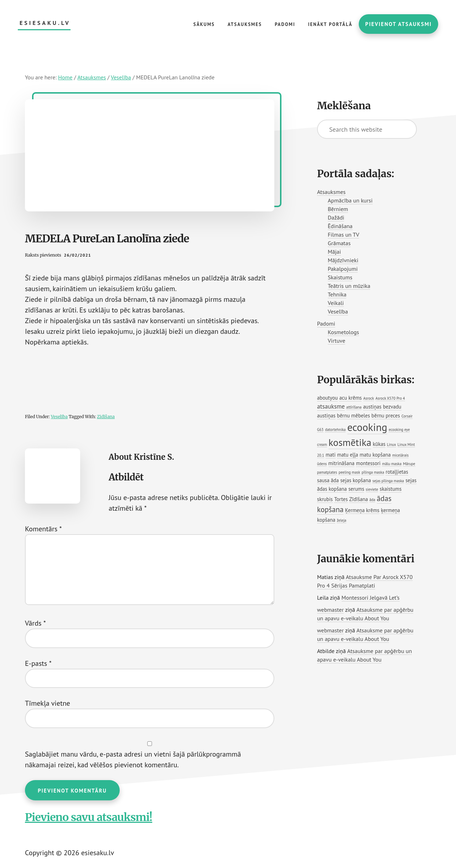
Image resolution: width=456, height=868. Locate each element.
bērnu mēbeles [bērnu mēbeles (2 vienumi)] (353, 415)
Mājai (334, 252)
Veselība (59, 417)
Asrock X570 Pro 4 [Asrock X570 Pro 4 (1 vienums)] (390, 398)
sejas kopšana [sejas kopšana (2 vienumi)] (356, 480)
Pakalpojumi (343, 269)
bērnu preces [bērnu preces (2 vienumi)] (386, 415)
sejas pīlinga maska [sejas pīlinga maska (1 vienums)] (388, 481)
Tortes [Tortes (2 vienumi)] (341, 499)
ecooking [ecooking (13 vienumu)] (367, 427)
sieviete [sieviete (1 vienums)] (372, 489)
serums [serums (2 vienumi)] (356, 489)
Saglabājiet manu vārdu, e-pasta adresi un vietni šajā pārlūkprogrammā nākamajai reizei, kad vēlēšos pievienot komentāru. (133, 759)
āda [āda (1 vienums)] (372, 500)
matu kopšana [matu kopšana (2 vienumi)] (375, 455)
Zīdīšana (106, 417)
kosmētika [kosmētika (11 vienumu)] (350, 442)
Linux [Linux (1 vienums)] (391, 444)
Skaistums (340, 277)
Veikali (336, 303)
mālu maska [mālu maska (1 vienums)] (392, 464)
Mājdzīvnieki (343, 260)
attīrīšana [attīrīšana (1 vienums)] (354, 407)
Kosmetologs (343, 332)
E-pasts (38, 663)
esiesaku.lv (45, 23)
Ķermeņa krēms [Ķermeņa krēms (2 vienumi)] (362, 510)
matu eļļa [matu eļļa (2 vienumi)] (348, 455)
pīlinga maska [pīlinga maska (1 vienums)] (373, 472)
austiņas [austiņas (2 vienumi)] (372, 407)
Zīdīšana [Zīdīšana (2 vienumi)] (358, 499)
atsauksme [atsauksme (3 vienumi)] (331, 406)
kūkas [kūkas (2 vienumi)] (379, 444)
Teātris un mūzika (349, 286)
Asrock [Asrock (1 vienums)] (369, 398)
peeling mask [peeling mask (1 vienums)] (349, 472)
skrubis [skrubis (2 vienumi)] (325, 499)
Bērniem (338, 209)
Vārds (35, 623)
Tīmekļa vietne (48, 703)
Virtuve (336, 341)
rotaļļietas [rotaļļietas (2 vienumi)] (397, 472)
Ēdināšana (340, 226)
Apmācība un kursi (350, 200)
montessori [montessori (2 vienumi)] (368, 463)
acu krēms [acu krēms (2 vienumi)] (350, 398)
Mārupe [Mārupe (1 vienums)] (409, 464)
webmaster (330, 610)
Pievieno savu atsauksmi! (89, 817)
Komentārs (43, 529)
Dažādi (336, 217)
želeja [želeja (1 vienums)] (341, 520)
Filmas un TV (343, 235)
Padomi (326, 323)
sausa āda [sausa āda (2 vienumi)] (328, 480)
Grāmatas (339, 243)
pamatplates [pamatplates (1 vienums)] (327, 472)
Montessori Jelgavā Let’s (371, 598)
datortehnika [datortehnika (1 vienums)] (335, 430)
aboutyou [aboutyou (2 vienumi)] (327, 398)
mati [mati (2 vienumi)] (331, 455)
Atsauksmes (331, 192)
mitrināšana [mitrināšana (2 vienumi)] (342, 463)
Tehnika (337, 294)
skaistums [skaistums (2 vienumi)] (391, 489)
